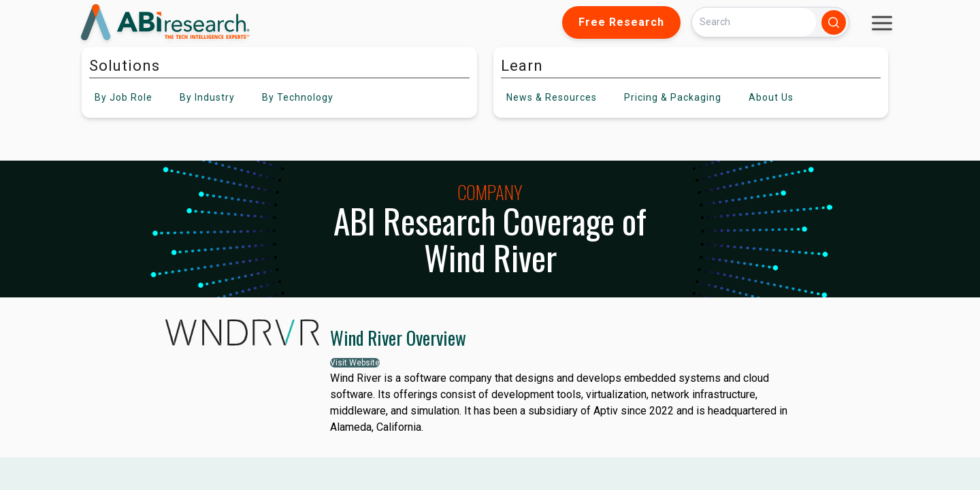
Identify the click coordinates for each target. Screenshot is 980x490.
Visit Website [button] (355, 363)
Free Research (621, 22)
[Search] (754, 22)
